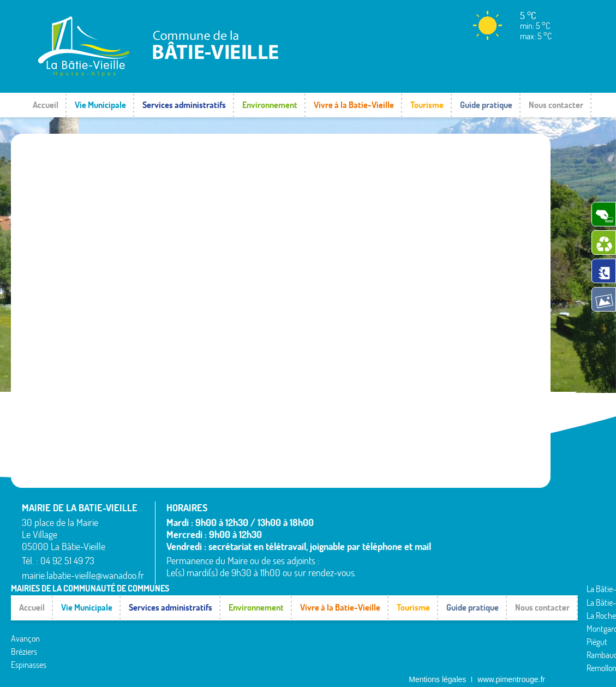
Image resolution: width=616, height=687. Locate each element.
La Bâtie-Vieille (218, 589)
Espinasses (29, 640)
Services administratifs (184, 105)
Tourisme (427, 105)
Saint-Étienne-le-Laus (413, 616)
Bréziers (24, 627)
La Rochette (213, 602)
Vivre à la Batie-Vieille (354, 105)
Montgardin (213, 616)
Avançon (25, 614)
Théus (387, 629)
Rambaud (210, 642)
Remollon (209, 655)
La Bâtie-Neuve (36, 653)
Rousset (389, 602)
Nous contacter (556, 105)
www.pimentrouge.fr (511, 668)
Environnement (270, 105)
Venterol (390, 655)
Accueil (46, 105)
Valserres (391, 642)
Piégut (204, 629)
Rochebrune (396, 589)
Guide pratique (486, 105)
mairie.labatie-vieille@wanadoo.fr (83, 575)
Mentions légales (437, 668)
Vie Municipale (100, 105)
